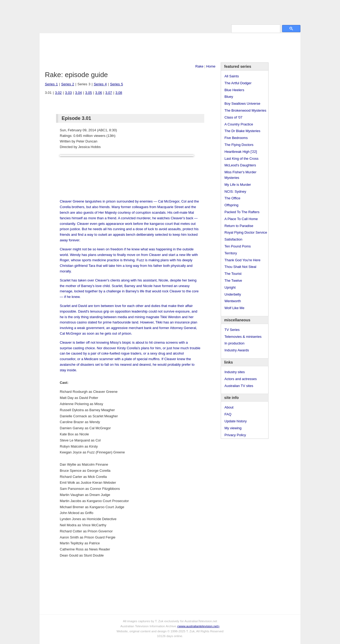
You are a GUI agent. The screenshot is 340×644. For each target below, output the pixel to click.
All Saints (232, 76)
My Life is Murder (238, 185)
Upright (230, 287)
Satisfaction (233, 239)
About (229, 407)
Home (211, 66)
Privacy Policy (235, 435)
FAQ (228, 414)
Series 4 (100, 84)
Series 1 (51, 84)
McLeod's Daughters (240, 165)
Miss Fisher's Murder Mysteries (240, 175)
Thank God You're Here (242, 260)
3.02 (58, 93)
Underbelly (233, 294)
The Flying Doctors (239, 145)
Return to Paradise (239, 226)
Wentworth (233, 301)
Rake (199, 66)
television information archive (170, 12)
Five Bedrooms (236, 138)
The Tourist (233, 274)
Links (124, 28)
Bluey (229, 97)
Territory (231, 253)
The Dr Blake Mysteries (242, 131)
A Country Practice (239, 124)
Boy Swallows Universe (242, 104)
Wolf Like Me (234, 308)
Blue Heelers (234, 90)
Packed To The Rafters (242, 212)
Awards (107, 28)
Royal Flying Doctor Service (246, 232)
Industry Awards (237, 350)
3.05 (89, 93)
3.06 (99, 93)
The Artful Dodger (238, 83)
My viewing (233, 428)
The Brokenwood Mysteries (245, 110)
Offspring (231, 205)
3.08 (119, 93)
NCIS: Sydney (235, 191)
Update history (236, 421)
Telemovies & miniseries (243, 337)
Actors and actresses (241, 379)
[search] (255, 29)
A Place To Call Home (241, 219)
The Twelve (233, 281)
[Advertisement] (170, 48)
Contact (159, 28)
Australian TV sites (239, 386)
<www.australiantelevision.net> (198, 626)
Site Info (140, 28)
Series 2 (68, 84)
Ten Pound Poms (238, 246)
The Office (232, 198)
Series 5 (116, 84)
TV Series (88, 28)
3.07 (109, 93)
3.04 (78, 93)
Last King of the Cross (241, 159)
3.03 (68, 93)
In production (234, 343)
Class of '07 (233, 117)
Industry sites (235, 372)
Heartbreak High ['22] (241, 152)
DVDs (176, 28)
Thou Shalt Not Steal (240, 267)
